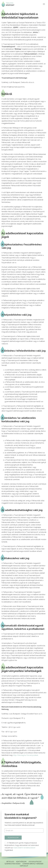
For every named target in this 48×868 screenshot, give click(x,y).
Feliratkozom (13, 838)
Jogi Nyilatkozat (35, 862)
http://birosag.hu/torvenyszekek (26, 755)
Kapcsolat (24, 866)
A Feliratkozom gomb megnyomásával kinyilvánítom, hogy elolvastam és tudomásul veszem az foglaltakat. (22, 847)
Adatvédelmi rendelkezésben (24, 848)
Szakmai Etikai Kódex (13, 864)
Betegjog (10, 862)
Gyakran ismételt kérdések (33, 864)
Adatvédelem (21, 862)
